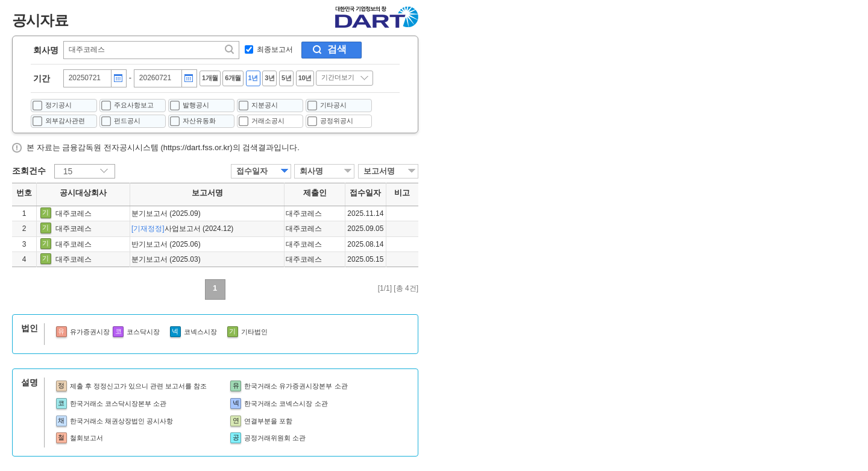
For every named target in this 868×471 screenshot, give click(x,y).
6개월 (233, 78)
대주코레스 (74, 213)
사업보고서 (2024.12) (182, 229)
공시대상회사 (83, 193)
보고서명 (379, 171)
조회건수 (29, 171)
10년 (305, 78)
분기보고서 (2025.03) (166, 259)
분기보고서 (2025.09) (166, 213)
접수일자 (252, 171)
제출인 (315, 193)
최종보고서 (275, 49)
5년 (286, 78)
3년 (269, 78)
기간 (42, 78)
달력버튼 (118, 78)
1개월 (210, 78)
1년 (253, 78)
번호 (24, 193)
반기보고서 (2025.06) (166, 244)
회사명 (46, 50)
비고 (402, 193)
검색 (337, 49)
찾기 (230, 49)
